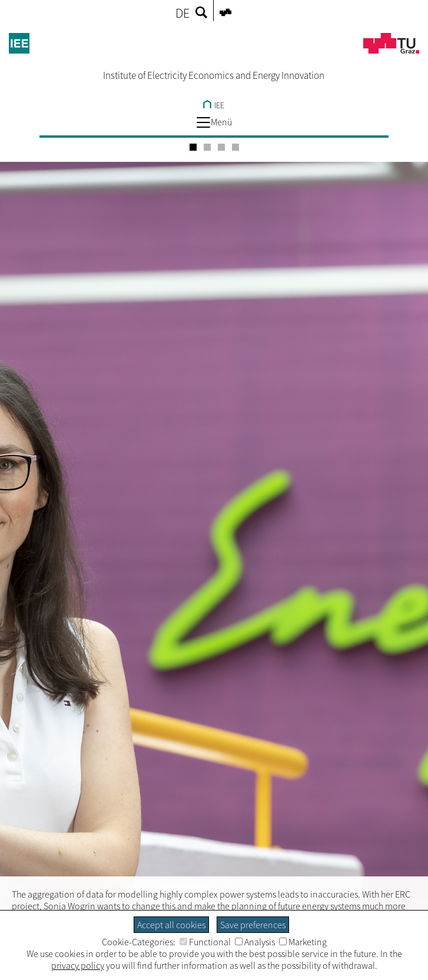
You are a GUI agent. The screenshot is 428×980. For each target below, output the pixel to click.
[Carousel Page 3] (221, 147)
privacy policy (78, 965)
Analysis (255, 942)
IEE (214, 105)
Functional (205, 942)
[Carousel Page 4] (235, 147)
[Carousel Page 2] (207, 147)
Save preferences (253, 925)
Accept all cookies (171, 925)
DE (183, 13)
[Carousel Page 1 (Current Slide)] (193, 147)
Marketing (303, 942)
